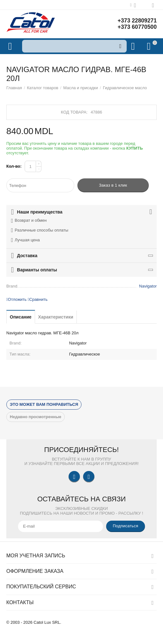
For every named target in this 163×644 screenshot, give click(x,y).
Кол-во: (14, 166)
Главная (14, 88)
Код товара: (74, 112)
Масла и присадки (81, 88)
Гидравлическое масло (125, 88)
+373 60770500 (137, 27)
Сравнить (38, 299)
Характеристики (56, 317)
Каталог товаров (42, 88)
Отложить (16, 299)
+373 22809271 (137, 21)
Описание (21, 317)
